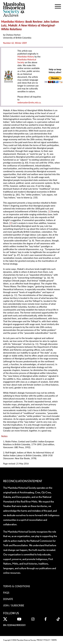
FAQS (6, 593)
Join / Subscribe (14, 605)
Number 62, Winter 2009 (15, 43)
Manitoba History (26, 57)
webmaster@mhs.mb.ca (29, 103)
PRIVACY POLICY (44, 640)
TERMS (54, 640)
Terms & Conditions (17, 586)
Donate (8, 599)
